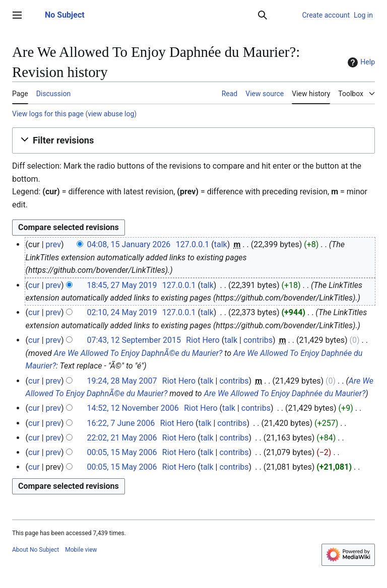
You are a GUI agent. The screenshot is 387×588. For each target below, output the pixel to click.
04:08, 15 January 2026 (128, 244)
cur (34, 285)
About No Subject (36, 550)
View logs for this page (48, 114)
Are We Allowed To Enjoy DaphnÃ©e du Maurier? (138, 353)
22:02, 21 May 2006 (122, 438)
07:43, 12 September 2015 (134, 340)
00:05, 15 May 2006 (122, 452)
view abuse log (111, 114)
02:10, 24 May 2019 (122, 312)
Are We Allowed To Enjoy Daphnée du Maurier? (285, 393)
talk (221, 244)
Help (360, 62)
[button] (193, 140)
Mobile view (81, 550)
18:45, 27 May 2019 (122, 285)
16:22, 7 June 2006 (121, 423)
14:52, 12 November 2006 (133, 408)
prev (53, 244)
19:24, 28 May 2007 (122, 381)
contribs (258, 340)
